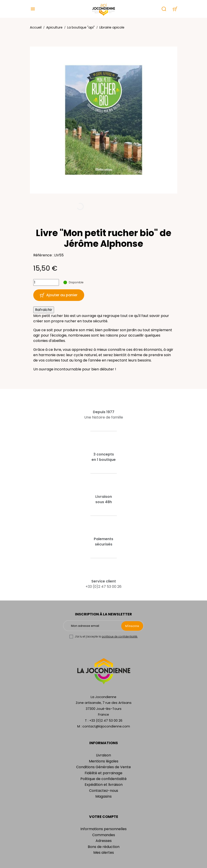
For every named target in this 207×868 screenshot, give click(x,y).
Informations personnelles (103, 829)
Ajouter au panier (59, 295)
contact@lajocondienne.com (106, 726)
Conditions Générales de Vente (103, 767)
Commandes (104, 835)
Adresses (104, 841)
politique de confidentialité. (120, 636)
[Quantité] (46, 282)
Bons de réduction (104, 847)
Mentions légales (104, 761)
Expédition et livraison (104, 785)
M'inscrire (132, 626)
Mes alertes (104, 853)
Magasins (103, 796)
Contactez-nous (104, 791)
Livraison (103, 755)
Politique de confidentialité (103, 779)
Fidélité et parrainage (103, 773)
